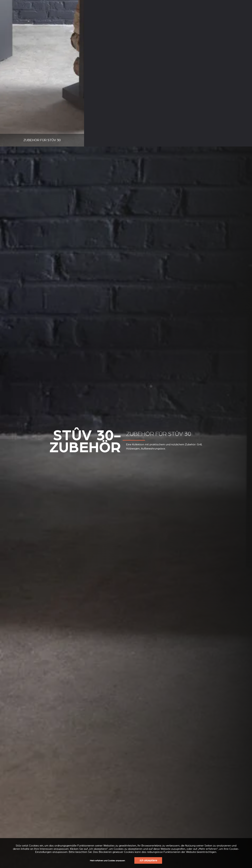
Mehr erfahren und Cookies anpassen (107, 861)
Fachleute (79, 3)
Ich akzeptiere (148, 860)
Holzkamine (37, 13)
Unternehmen (37, 3)
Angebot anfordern (232, 14)
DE (205, 3)
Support (59, 3)
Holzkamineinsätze (97, 13)
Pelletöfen (65, 13)
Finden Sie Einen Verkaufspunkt (195, 14)
